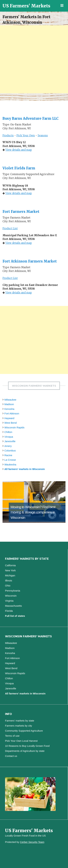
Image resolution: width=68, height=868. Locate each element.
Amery (8, 446)
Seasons (43, 135)
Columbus (10, 451)
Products (8, 135)
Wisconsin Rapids (14, 427)
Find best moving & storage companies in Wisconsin (33, 512)
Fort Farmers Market (21, 212)
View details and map (19, 150)
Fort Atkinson (12, 413)
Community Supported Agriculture (24, 731)
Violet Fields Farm (19, 168)
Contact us (11, 756)
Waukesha (10, 464)
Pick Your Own (26, 135)
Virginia (9, 601)
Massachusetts (13, 606)
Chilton (8, 432)
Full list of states (15, 616)
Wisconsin (11, 596)
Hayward (9, 418)
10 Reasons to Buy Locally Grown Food (27, 746)
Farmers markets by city (19, 726)
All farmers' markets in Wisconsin (25, 469)
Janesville (10, 441)
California (10, 565)
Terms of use (12, 736)
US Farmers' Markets (26, 6)
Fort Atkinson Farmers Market (30, 261)
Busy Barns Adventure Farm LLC (31, 118)
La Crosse (10, 460)
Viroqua (9, 437)
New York (10, 570)
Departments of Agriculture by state (25, 751)
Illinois (9, 580)
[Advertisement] (34, 59)
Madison (9, 404)
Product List (10, 228)
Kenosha (9, 409)
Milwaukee (10, 400)
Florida (9, 611)
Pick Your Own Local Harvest (21, 741)
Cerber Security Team (32, 842)
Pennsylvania (13, 591)
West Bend (11, 423)
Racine (8, 455)
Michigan (10, 575)
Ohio (8, 586)
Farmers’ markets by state (20, 721)
